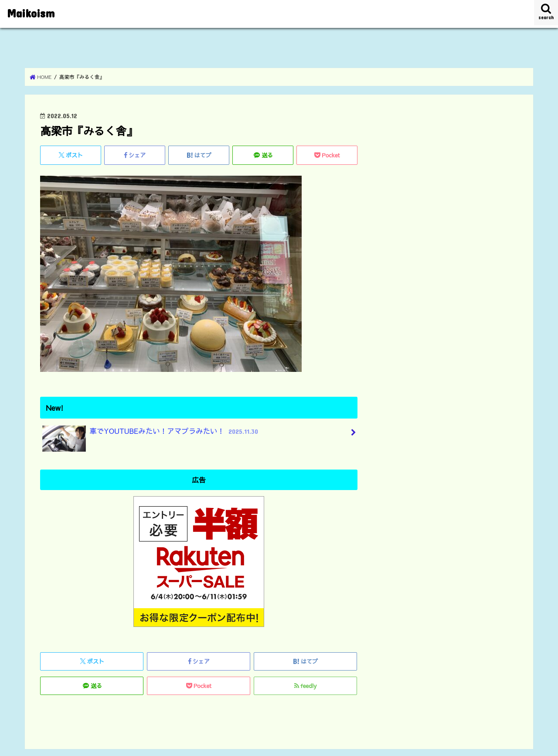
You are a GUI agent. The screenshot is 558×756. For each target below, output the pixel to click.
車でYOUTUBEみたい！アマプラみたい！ (151, 434)
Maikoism (31, 12)
